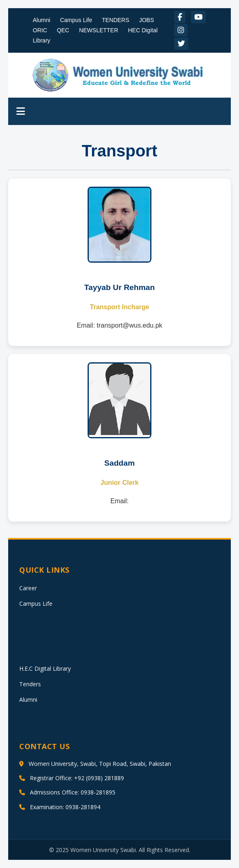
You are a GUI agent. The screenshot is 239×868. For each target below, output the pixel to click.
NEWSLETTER (99, 30)
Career (28, 588)
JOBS (147, 20)
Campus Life (76, 20)
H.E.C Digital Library (45, 668)
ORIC (40, 30)
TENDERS (116, 20)
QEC (63, 30)
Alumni (42, 20)
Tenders (30, 684)
